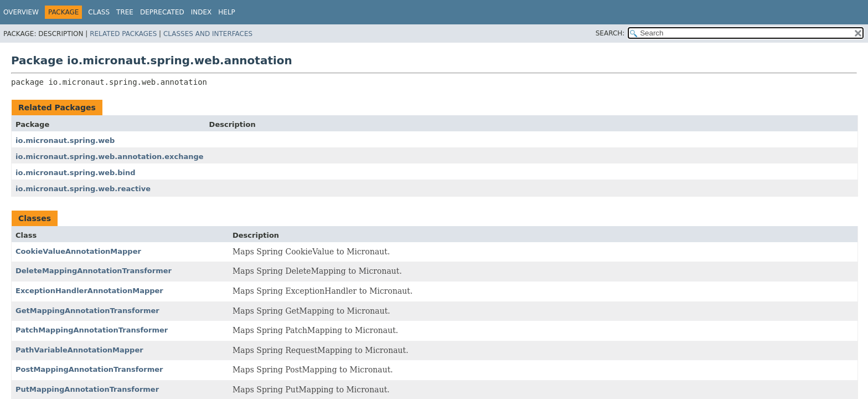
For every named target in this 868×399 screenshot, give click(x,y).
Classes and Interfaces (208, 34)
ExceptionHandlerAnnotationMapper (89, 291)
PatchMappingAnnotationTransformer (92, 330)
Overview (21, 12)
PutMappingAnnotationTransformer (87, 389)
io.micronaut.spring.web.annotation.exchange (110, 157)
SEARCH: (610, 33)
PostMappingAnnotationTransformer (89, 369)
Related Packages (123, 34)
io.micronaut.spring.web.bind (76, 173)
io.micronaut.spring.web (65, 140)
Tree (125, 12)
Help (227, 12)
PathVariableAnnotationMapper (79, 350)
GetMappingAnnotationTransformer (87, 311)
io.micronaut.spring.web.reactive (83, 189)
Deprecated (162, 12)
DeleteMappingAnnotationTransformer (94, 271)
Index (201, 12)
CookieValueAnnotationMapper (78, 251)
